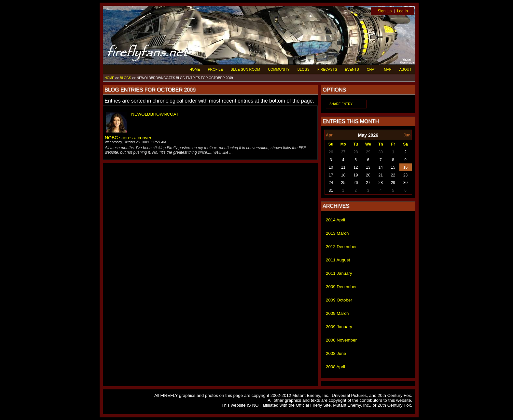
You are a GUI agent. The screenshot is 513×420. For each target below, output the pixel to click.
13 (368, 167)
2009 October (339, 300)
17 (331, 175)
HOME (195, 69)
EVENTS (352, 69)
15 (393, 167)
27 (343, 152)
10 (331, 167)
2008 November (341, 340)
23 (405, 175)
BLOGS (304, 69)
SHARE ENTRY (341, 104)
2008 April (335, 367)
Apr (329, 135)
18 (343, 175)
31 (331, 190)
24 (331, 183)
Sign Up (385, 11)
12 (356, 167)
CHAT (372, 69)
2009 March (337, 313)
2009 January (339, 327)
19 (356, 175)
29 (368, 152)
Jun (407, 135)
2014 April (335, 220)
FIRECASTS (327, 69)
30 (381, 152)
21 (381, 175)
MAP (388, 69)
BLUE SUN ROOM (246, 69)
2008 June (336, 353)
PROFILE (215, 69)
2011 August (338, 260)
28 (356, 152)
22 (393, 175)
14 (381, 167)
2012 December (341, 247)
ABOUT (405, 69)
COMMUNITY (279, 69)
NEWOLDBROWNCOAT (155, 114)
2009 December (341, 287)
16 (405, 167)
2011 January (339, 273)
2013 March (337, 233)
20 (368, 175)
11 (343, 167)
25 (343, 183)
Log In (402, 11)
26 (331, 152)
